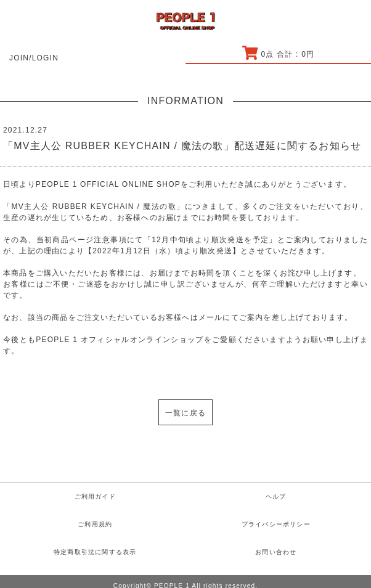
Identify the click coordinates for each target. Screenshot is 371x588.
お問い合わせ (276, 552)
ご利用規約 (95, 524)
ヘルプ (276, 496)
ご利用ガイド (95, 496)
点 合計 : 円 (278, 54)
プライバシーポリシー (276, 524)
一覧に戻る (185, 413)
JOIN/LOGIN (34, 58)
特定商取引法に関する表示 (95, 552)
